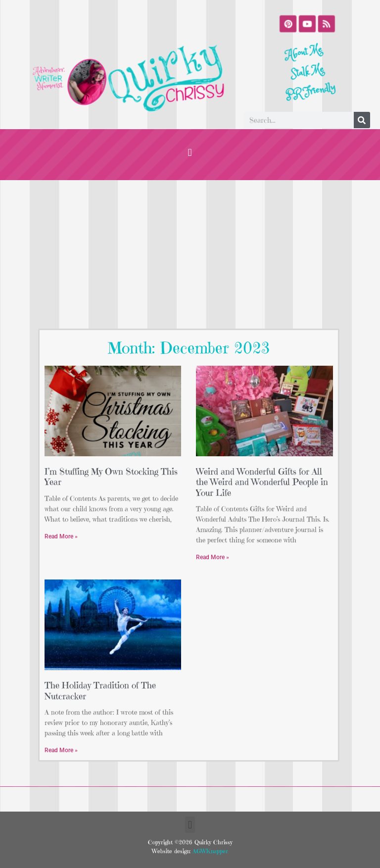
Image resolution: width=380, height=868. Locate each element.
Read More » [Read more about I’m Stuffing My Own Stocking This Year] (61, 536)
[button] (190, 152)
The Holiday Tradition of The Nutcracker (100, 691)
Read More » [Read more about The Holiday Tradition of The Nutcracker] (61, 750)
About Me (302, 53)
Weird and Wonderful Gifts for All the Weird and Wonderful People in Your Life (262, 482)
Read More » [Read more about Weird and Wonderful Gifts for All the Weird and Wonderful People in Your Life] (213, 557)
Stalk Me (308, 72)
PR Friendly (313, 91)
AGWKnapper (209, 851)
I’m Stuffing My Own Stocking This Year (111, 477)
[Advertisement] (190, 254)
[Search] (362, 120)
